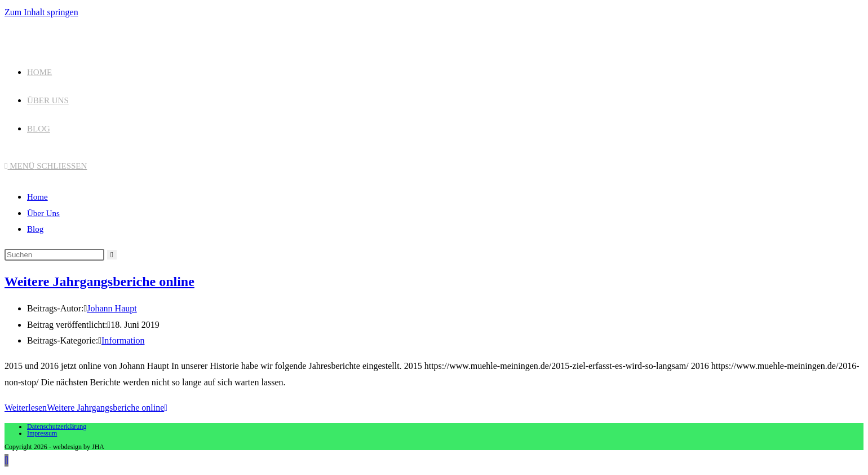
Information (123, 340)
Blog (35, 229)
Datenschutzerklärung (57, 426)
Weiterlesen (86, 408)
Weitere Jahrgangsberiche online (99, 282)
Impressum (42, 433)
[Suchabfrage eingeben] (54, 255)
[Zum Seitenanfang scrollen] (6, 460)
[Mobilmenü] (46, 166)
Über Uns (43, 213)
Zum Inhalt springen (41, 12)
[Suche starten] (112, 255)
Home (37, 197)
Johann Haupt (112, 308)
